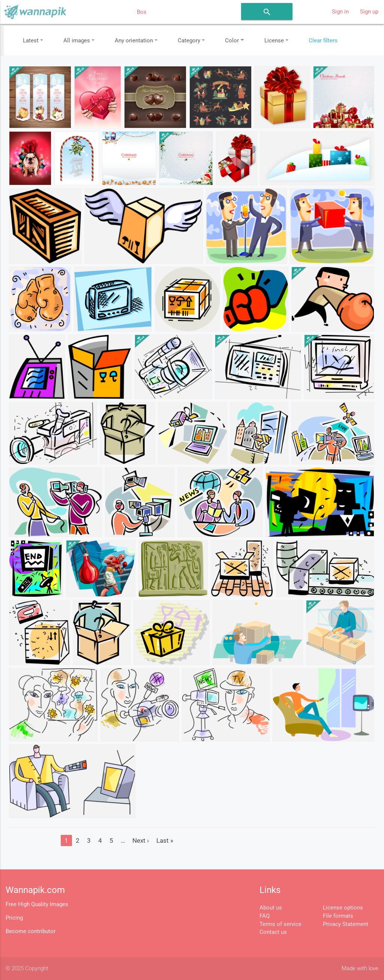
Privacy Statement (346, 924)
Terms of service (280, 924)
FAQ (265, 916)
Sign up (369, 12)
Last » (165, 840)
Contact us (273, 932)
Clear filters (323, 41)
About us (271, 908)
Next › (141, 840)
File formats (338, 916)
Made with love (360, 969)
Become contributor (31, 931)
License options (343, 908)
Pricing (14, 918)
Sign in (340, 12)
